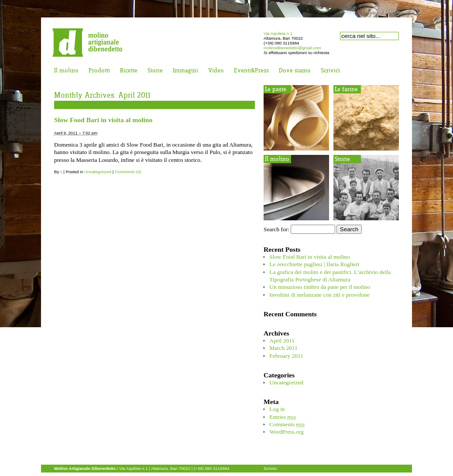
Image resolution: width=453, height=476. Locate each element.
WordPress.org (286, 432)
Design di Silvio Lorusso (388, 12)
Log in (277, 409)
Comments (287, 424)
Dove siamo (295, 71)
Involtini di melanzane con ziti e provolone (319, 295)
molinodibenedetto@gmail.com (292, 48)
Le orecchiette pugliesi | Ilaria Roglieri (314, 264)
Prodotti (99, 71)
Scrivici (330, 71)
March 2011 (283, 348)
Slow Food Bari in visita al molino (103, 120)
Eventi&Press (251, 71)
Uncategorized (98, 172)
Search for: (276, 229)
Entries (283, 417)
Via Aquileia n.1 (278, 33)
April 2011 (282, 341)
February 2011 (286, 356)
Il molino (66, 71)
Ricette (129, 71)
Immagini (185, 71)
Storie (155, 71)
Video (216, 71)
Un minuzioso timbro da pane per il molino (320, 287)
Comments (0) (128, 172)
